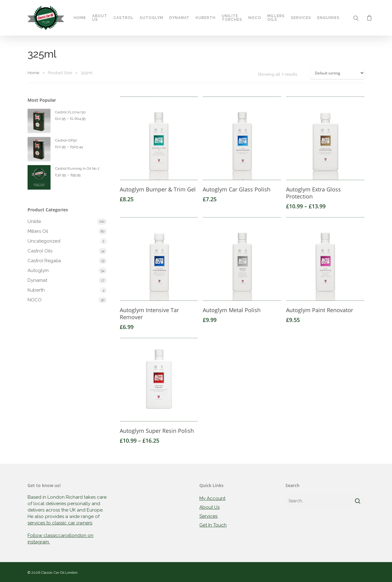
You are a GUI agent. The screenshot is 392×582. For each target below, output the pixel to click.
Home (80, 18)
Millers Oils (276, 18)
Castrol (123, 18)
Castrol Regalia (44, 261)
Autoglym (151, 18)
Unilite (34, 221)
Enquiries (328, 18)
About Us (100, 18)
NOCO (35, 300)
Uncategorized (44, 241)
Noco (255, 18)
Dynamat (179, 18)
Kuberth (206, 18)
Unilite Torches (232, 18)
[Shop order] (337, 73)
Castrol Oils (40, 251)
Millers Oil (38, 231)
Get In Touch (213, 525)
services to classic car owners (60, 523)
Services (301, 18)
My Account (212, 498)
